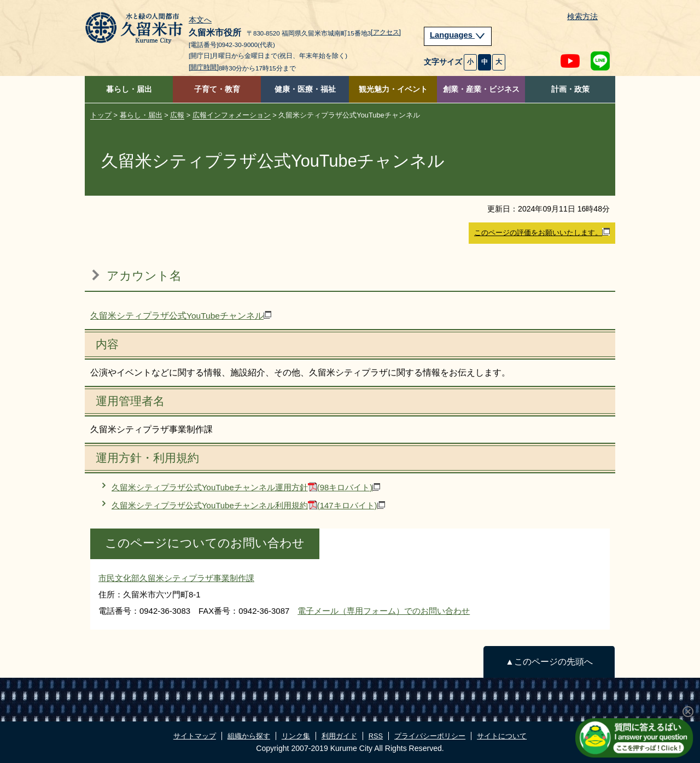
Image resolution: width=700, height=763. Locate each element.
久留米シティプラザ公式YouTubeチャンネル (181, 316)
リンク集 (296, 736)
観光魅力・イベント (393, 89)
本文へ (200, 20)
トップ (101, 115)
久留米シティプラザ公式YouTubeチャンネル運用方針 (246, 487)
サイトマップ (195, 736)
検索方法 (582, 17)
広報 (177, 115)
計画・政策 (570, 89)
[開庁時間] (204, 67)
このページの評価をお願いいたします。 (542, 232)
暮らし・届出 (129, 89)
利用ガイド (339, 736)
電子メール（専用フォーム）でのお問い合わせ (384, 611)
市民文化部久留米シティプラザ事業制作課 (176, 578)
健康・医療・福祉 (305, 89)
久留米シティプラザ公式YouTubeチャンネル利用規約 (248, 505)
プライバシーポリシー (430, 736)
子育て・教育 (217, 89)
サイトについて (502, 736)
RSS (376, 736)
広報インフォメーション (232, 115)
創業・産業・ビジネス (481, 89)
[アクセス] (386, 32)
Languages (458, 35)
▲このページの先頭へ (549, 662)
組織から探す (249, 736)
